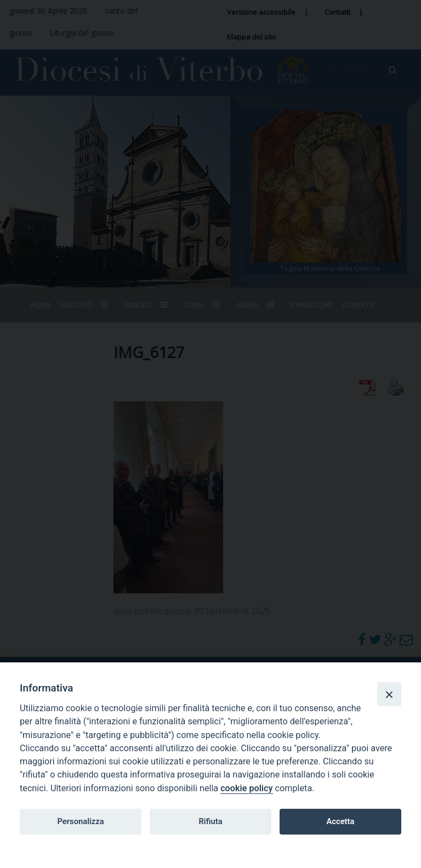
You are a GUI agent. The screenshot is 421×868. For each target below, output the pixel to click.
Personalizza (80, 821)
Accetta (340, 821)
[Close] (389, 694)
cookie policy (246, 788)
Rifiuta (210, 821)
